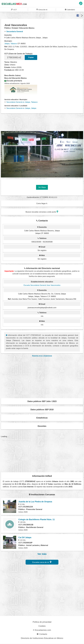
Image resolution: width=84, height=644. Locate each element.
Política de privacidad (42, 622)
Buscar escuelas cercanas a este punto (42, 212)
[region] (42, 122)
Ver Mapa (42, 187)
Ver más (42, 554)
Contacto (42, 634)
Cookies (42, 626)
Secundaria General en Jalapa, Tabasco (21, 102)
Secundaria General (14, 32)
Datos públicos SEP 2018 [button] (42, 410)
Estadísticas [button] (42, 418)
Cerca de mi (42, 9)
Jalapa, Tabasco (11, 44)
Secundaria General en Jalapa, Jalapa (20, 108)
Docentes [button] (42, 426)
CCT (14, 9)
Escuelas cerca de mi (42, 562)
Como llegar (42, 203)
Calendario (70, 9)
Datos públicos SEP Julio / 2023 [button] (42, 401)
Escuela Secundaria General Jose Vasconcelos (42, 285)
